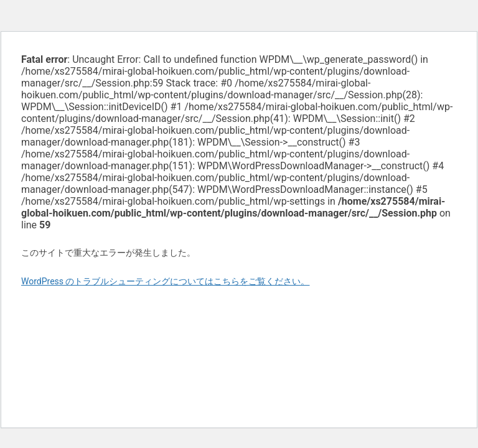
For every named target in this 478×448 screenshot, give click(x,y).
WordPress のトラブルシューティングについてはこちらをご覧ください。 (166, 281)
